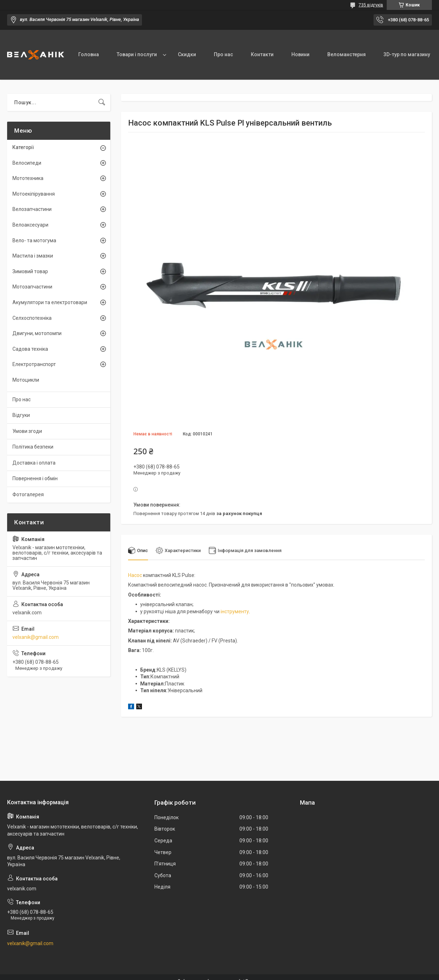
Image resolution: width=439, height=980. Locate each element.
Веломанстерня (347, 54)
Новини (300, 54)
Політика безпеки (33, 447)
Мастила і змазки (33, 256)
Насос (135, 575)
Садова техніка (30, 349)
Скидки (187, 54)
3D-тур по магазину (407, 54)
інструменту (235, 611)
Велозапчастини (32, 209)
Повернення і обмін (35, 478)
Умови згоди (27, 431)
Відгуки (21, 415)
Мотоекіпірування (34, 194)
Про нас (223, 54)
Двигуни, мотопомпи (37, 333)
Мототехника (28, 178)
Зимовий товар (30, 271)
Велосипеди (27, 163)
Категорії (23, 147)
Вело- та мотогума (34, 240)
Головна (89, 54)
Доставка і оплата (34, 463)
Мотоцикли (26, 380)
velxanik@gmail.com (36, 637)
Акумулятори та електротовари (50, 302)
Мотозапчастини (32, 287)
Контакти (262, 54)
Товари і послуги (137, 54)
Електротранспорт (34, 364)
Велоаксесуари (30, 225)
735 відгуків (371, 5)
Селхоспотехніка (32, 318)
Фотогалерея (28, 494)
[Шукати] (102, 102)
